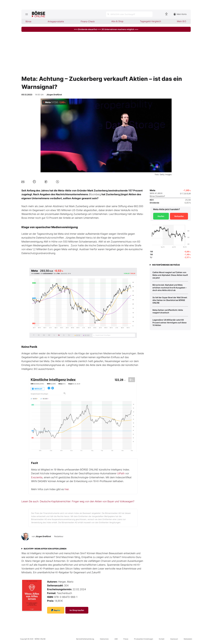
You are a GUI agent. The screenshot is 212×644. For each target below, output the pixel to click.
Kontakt (162, 639)
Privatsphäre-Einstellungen (144, 639)
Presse (126, 639)
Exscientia (37, 477)
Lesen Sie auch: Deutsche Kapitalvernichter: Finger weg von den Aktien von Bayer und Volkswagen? (78, 501)
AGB (116, 639)
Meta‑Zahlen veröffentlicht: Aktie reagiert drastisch (168, 311)
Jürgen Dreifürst (43, 536)
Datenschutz (104, 639)
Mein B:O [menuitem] (181, 21)
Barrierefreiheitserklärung (85, 639)
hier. (67, 489)
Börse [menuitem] (28, 21)
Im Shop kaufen (77, 610)
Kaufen (161, 216)
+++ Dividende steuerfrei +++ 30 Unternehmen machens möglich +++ (106, 29)
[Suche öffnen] (129, 14)
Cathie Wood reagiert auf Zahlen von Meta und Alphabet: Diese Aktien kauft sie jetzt (170, 275)
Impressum (174, 639)
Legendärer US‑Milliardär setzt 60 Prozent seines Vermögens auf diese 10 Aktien (169, 322)
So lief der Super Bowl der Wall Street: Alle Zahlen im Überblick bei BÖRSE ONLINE (170, 300)
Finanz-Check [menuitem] (88, 21)
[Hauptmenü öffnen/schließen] (27, 14)
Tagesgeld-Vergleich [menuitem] (150, 21)
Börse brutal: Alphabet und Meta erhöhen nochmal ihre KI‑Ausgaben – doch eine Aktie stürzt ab (170, 288)
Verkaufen (179, 216)
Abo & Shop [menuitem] (117, 21)
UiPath (121, 473)
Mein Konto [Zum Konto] (180, 14)
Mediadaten (188, 639)
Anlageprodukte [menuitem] (56, 21)
